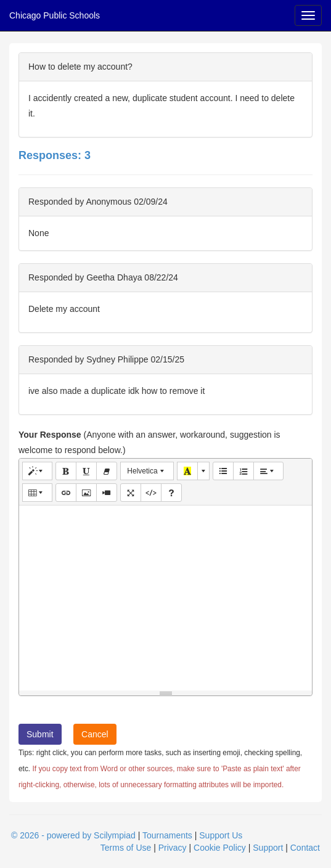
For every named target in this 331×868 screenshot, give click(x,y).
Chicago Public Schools (55, 15)
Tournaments (167, 835)
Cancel (95, 734)
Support (268, 848)
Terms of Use (126, 848)
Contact (305, 848)
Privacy (173, 848)
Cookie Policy (220, 848)
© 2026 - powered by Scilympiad (73, 835)
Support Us (221, 835)
